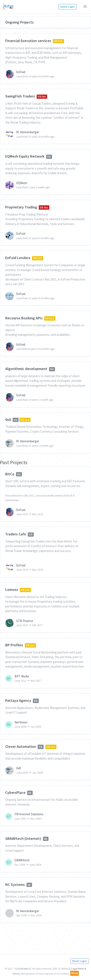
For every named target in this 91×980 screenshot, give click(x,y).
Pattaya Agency (18, 700)
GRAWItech (22, 860)
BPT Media (22, 676)
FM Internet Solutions (29, 814)
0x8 (8, 420)
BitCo (10, 474)
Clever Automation (21, 746)
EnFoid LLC (25, 969)
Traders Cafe (16, 534)
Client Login (68, 7)
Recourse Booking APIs (24, 318)
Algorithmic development (26, 369)
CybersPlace (15, 792)
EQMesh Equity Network (25, 156)
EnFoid (21, 72)
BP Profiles (14, 645)
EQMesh (22, 183)
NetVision (21, 722)
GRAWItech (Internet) (23, 838)
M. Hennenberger (28, 132)
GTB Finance (25, 621)
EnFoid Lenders (18, 258)
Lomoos (12, 589)
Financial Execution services (28, 41)
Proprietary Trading (21, 207)
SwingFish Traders (20, 96)
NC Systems (15, 885)
